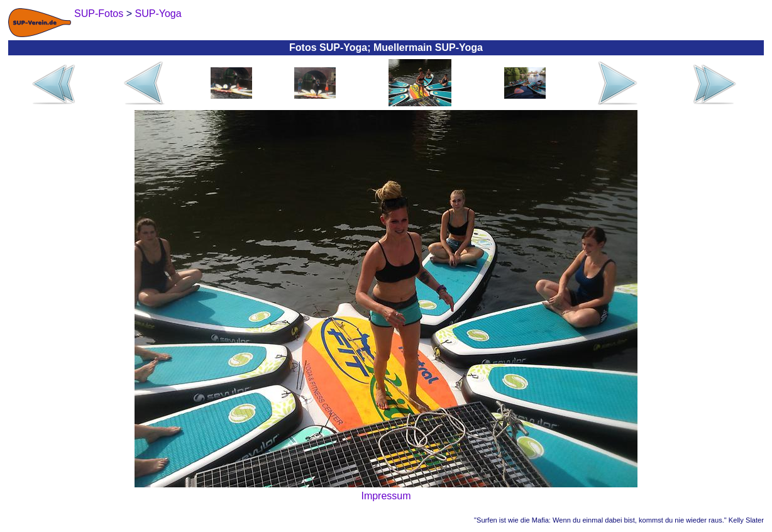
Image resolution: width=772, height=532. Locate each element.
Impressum (386, 496)
